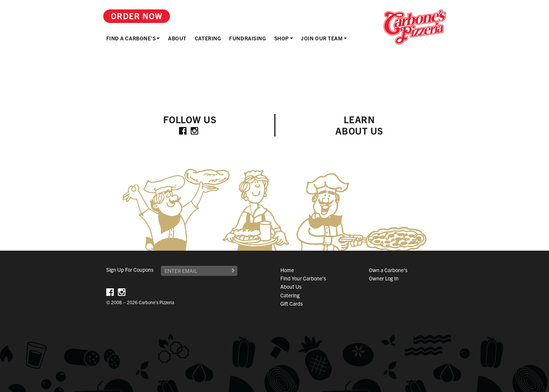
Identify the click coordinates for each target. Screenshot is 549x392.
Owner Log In (384, 278)
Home (287, 270)
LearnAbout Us (359, 125)
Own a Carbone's (388, 270)
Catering (208, 38)
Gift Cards (291, 303)
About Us (291, 286)
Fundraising (247, 38)
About (177, 38)
